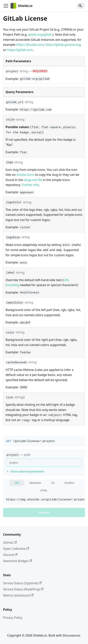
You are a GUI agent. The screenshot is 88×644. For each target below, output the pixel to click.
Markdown (35, 483)
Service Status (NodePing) (23, 589)
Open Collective (16, 549)
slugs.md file (33, 180)
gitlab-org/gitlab (40, 34)
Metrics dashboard (18, 595)
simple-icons (25, 175)
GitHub (10, 543)
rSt (53, 483)
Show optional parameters (25, 471)
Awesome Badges (18, 561)
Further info (30, 185)
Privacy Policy (13, 618)
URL (17, 483)
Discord (10, 555)
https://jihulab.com (30, 45)
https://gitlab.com (20, 50)
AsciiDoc (69, 483)
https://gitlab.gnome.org (63, 45)
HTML (44, 491)
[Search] (81, 6)
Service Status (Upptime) (22, 583)
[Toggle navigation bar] (6, 6)
